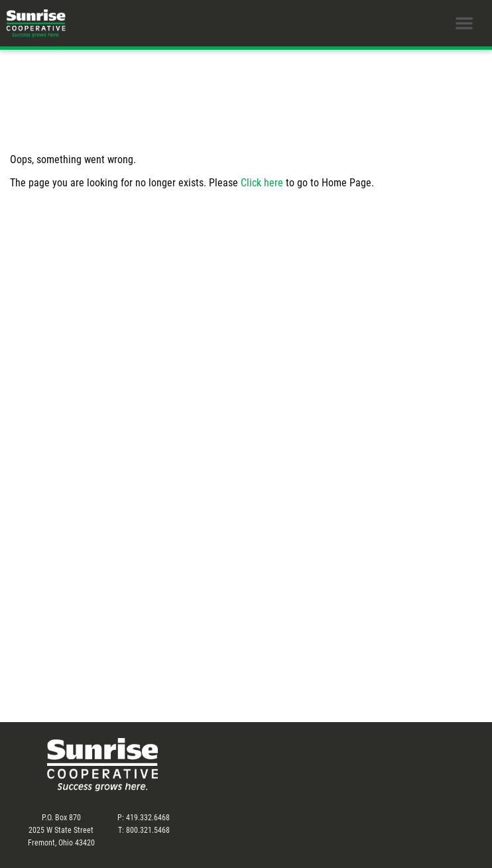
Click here (262, 182)
